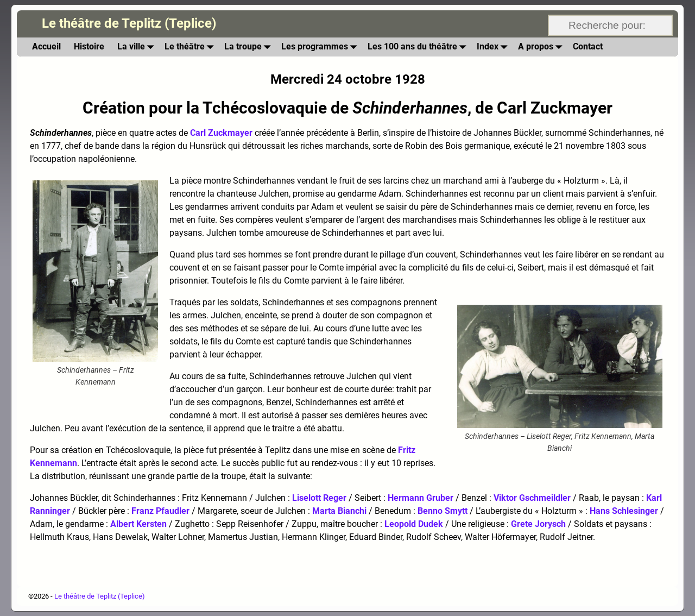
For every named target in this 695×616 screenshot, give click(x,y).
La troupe (249, 47)
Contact (588, 46)
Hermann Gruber (421, 498)
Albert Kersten (138, 524)
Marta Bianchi (339, 511)
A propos (542, 47)
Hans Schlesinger (624, 511)
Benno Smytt (443, 511)
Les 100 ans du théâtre (419, 47)
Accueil (46, 46)
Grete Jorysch (538, 524)
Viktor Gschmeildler (532, 498)
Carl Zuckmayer (221, 133)
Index (494, 47)
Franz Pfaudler (160, 511)
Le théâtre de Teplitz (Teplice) (129, 23)
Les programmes (321, 47)
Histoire (89, 46)
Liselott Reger (319, 498)
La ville (138, 47)
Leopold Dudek (414, 524)
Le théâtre (191, 47)
